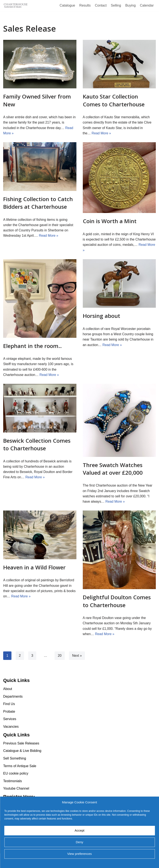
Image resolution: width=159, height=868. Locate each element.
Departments (13, 711)
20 (60, 657)
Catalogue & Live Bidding (22, 765)
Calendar (147, 5)
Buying (130, 5)
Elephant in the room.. (32, 346)
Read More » (102, 133)
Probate (9, 726)
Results (85, 5)
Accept (80, 830)
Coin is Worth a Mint (110, 221)
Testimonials (13, 796)
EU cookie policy (69, 863)
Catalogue (67, 5)
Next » (77, 657)
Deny (79, 842)
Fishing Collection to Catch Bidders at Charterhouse (38, 203)
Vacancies (11, 741)
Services (10, 734)
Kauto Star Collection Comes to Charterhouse (114, 100)
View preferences (80, 854)
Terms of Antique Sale (20, 780)
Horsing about (101, 316)
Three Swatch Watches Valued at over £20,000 (113, 470)
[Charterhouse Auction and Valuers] (16, 6)
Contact (101, 5)
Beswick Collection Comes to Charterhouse (37, 445)
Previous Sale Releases (21, 758)
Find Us (9, 718)
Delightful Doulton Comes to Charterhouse (117, 602)
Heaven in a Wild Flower (34, 568)
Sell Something (15, 773)
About (8, 703)
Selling (116, 5)
